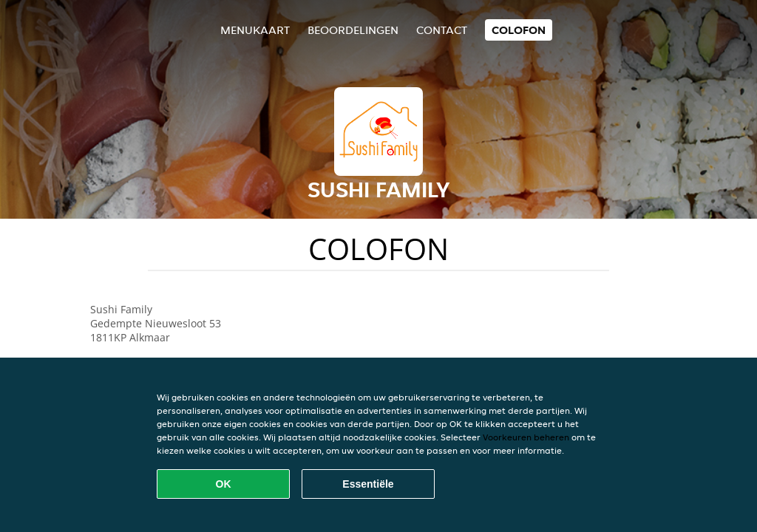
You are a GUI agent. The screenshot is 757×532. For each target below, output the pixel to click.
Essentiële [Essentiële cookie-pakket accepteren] (368, 484)
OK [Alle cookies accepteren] (224, 484)
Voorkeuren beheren (526, 437)
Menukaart (255, 30)
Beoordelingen (353, 30)
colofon (519, 30)
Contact (442, 30)
